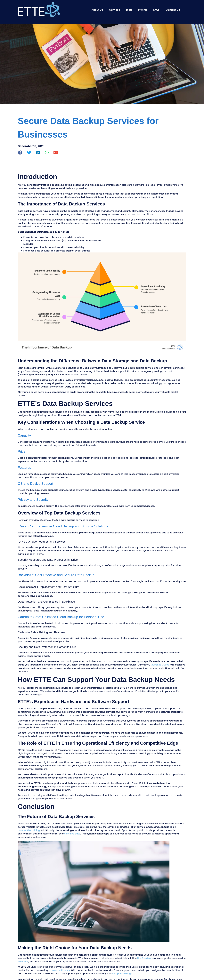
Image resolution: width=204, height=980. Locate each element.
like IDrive (23, 962)
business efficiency (59, 970)
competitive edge (122, 974)
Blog (129, 10)
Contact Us (173, 10)
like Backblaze (145, 958)
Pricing (143, 10)
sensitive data (72, 834)
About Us (97, 10)
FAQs (156, 10)
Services (115, 10)
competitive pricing (29, 830)
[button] (20, 152)
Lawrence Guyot (160, 665)
